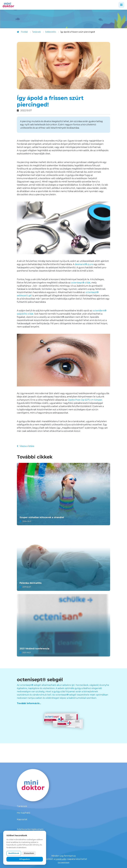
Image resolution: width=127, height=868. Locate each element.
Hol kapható (24, 813)
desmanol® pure (84, 264)
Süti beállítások (64, 862)
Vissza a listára (26, 446)
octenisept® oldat (81, 283)
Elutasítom (29, 853)
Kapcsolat (22, 819)
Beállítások (14, 853)
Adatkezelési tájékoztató (30, 829)
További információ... (29, 703)
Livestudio (61, 859)
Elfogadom (25, 859)
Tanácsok (22, 806)
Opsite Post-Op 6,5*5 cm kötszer (85, 400)
